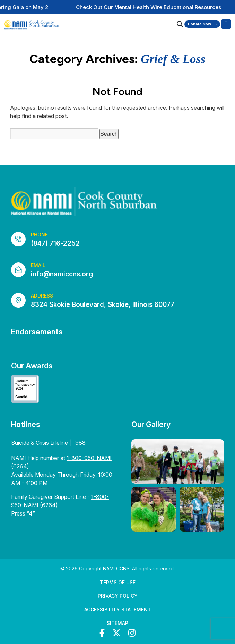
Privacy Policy (118, 596)
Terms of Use (118, 582)
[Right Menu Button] (226, 24)
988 (80, 443)
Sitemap (117, 623)
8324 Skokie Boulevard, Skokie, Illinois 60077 (103, 305)
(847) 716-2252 (55, 244)
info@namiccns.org (62, 274)
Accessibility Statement (118, 609)
